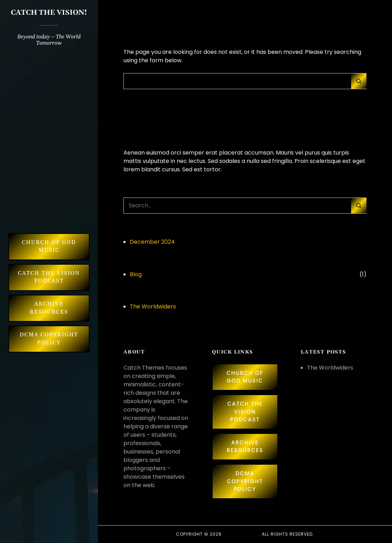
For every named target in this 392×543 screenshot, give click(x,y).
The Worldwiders (153, 306)
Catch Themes (241, 534)
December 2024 (152, 242)
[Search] (359, 81)
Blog (136, 274)
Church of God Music (49, 247)
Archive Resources (49, 308)
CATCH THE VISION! (49, 13)
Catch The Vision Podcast (49, 277)
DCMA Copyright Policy (49, 339)
